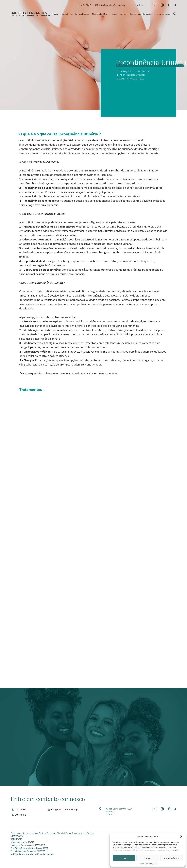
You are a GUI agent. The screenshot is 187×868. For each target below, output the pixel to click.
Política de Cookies (44, 854)
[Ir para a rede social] (155, 5)
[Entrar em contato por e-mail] (111, 5)
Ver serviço (44, 444)
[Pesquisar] (175, 14)
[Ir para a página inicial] (30, 14)
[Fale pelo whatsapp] (18, 810)
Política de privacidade (148, 864)
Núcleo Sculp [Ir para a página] (66, 14)
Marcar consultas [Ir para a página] (163, 14)
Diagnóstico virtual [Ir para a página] (118, 14)
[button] (181, 837)
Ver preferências (172, 858)
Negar (148, 858)
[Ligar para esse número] (84, 5)
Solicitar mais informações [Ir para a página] (141, 14)
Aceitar (124, 858)
